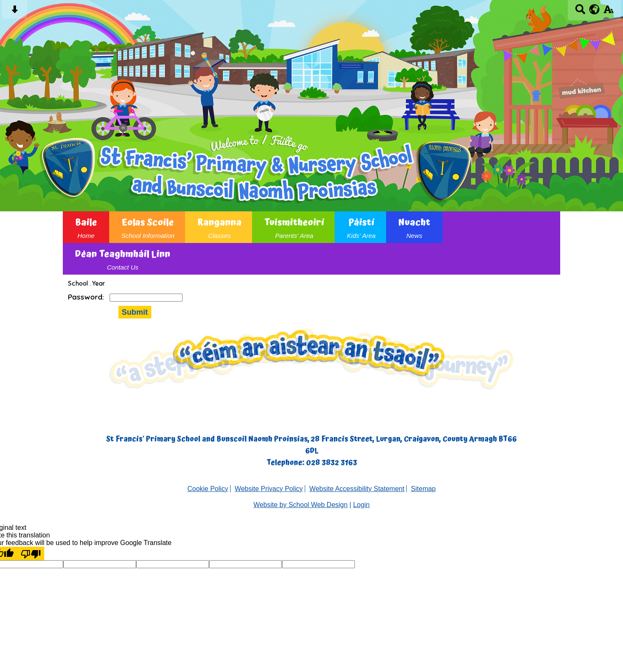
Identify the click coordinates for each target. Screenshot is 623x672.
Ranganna (219, 227)
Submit (135, 312)
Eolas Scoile (148, 227)
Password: (87, 297)
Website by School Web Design (301, 505)
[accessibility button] (608, 12)
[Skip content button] (15, 12)
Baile (86, 227)
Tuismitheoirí (294, 227)
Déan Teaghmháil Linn (123, 259)
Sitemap (423, 489)
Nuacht (414, 227)
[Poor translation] (31, 553)
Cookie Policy (208, 489)
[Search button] (580, 12)
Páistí (361, 227)
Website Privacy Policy (269, 489)
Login (361, 505)
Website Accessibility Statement (357, 489)
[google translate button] (595, 9)
